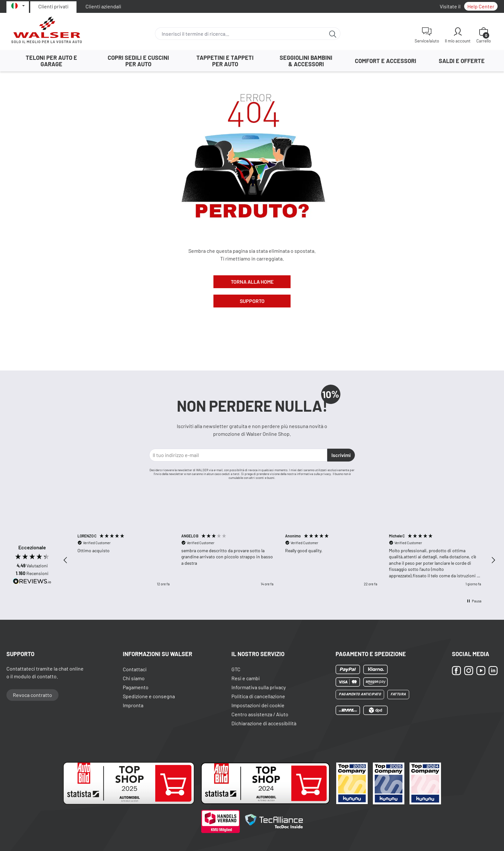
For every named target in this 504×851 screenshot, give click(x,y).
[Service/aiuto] (427, 35)
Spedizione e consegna (149, 696)
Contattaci (135, 669)
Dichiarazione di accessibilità (264, 723)
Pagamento (136, 687)
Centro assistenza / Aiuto (260, 714)
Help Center (481, 6)
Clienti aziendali (103, 6)
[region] (279, 560)
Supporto (252, 301)
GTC (236, 669)
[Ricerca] (333, 34)
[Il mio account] (458, 35)
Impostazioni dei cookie (258, 705)
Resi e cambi (246, 678)
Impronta (133, 705)
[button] (66, 560)
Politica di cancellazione (258, 696)
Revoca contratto (32, 695)
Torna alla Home (252, 282)
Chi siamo (134, 678)
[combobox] (240, 34)
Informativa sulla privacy (259, 687)
